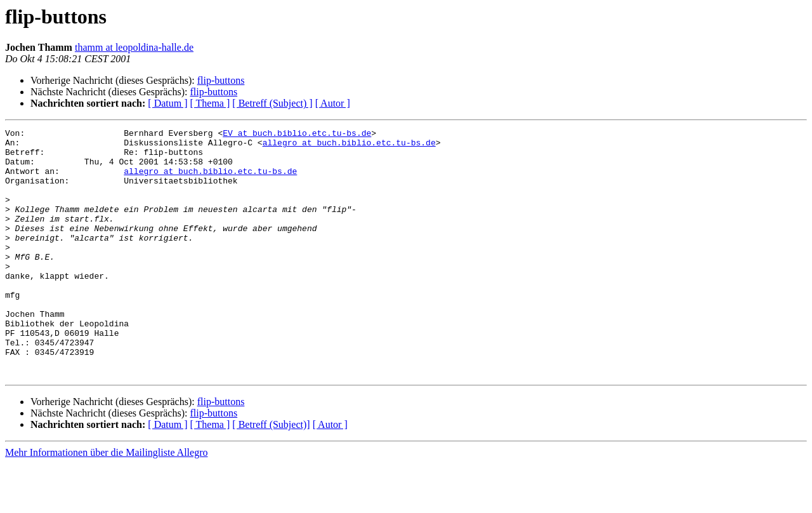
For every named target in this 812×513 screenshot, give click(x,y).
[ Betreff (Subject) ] (272, 103)
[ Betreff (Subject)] (271, 474)
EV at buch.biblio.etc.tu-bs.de (297, 135)
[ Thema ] (210, 103)
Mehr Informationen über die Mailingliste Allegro (106, 502)
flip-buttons (221, 80)
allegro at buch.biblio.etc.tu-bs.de (349, 146)
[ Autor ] (333, 103)
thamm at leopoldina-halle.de (134, 47)
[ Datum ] (167, 103)
